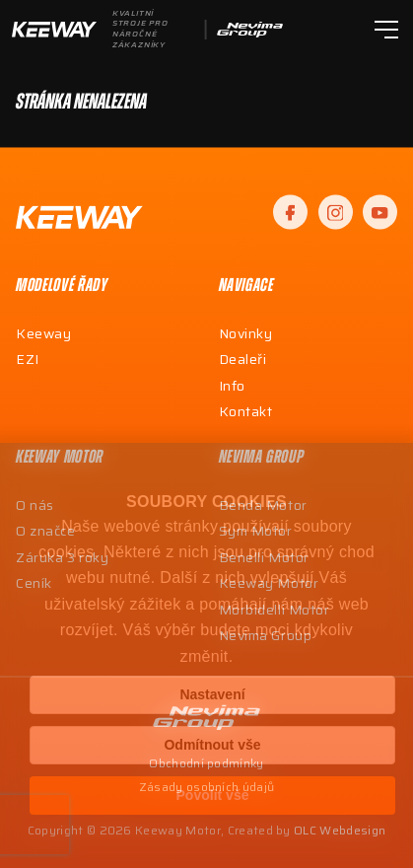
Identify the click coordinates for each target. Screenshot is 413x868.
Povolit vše (213, 795)
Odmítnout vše (212, 745)
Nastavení (212, 694)
